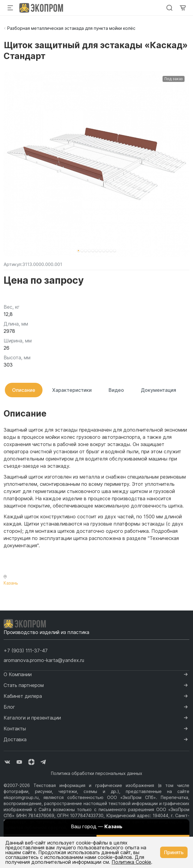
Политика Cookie (131, 862)
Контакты (15, 729)
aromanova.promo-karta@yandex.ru (44, 660)
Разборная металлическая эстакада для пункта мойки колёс (71, 28)
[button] (78, 251)
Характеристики (72, 390)
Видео (116, 390)
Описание (24, 390)
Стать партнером (24, 685)
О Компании (18, 674)
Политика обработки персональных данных (97, 773)
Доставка (15, 739)
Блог (9, 707)
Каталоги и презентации (32, 718)
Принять (174, 852)
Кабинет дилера (23, 696)
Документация (158, 390)
